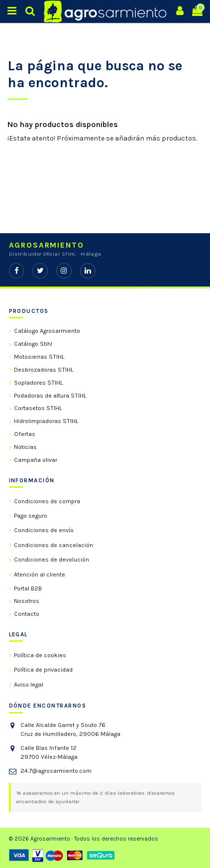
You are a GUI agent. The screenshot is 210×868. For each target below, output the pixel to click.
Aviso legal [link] (29, 685)
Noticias (25, 447)
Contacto (27, 614)
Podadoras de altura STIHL (50, 396)
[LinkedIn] (88, 271)
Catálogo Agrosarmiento (47, 331)
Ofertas (25, 434)
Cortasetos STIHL (38, 408)
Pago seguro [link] (31, 516)
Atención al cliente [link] (40, 575)
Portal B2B (28, 588)
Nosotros (27, 601)
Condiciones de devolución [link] (52, 560)
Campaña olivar (36, 460)
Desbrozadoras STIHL (44, 370)
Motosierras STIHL (39, 357)
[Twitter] (40, 271)
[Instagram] (64, 271)
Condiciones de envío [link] (44, 530)
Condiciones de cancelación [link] (53, 545)
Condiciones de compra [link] (47, 501)
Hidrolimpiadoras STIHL (46, 421)
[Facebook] (17, 271)
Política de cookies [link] (40, 655)
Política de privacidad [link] (43, 670)
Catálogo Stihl (33, 344)
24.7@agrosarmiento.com (56, 771)
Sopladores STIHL (39, 383)
